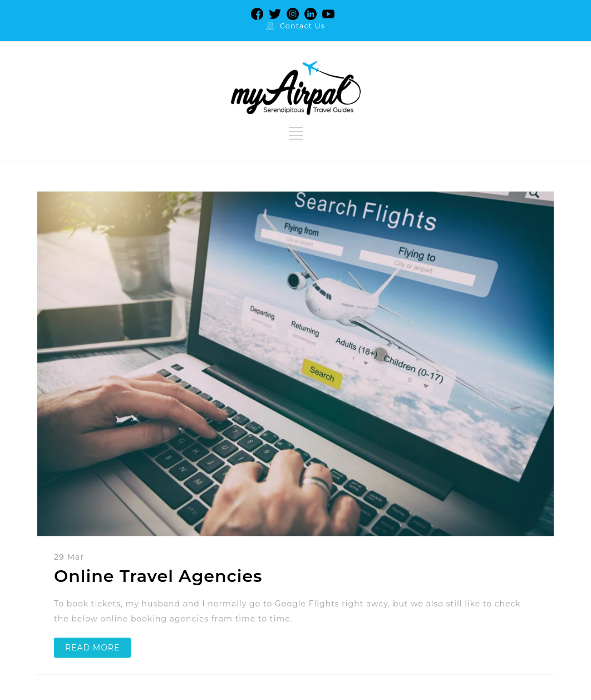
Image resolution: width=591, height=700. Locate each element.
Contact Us (302, 26)
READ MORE (92, 648)
